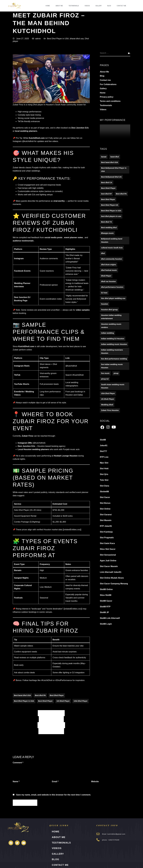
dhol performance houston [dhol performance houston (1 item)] (112, 287)
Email (55, 782)
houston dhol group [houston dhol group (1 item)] (109, 310)
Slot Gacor (105, 497)
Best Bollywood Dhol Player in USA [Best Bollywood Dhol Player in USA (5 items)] (114, 170)
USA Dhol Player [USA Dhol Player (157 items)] (108, 394)
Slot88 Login (106, 624)
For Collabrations (108, 84)
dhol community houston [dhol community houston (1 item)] (112, 259)
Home (48, 6)
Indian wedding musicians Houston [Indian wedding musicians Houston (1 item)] (112, 352)
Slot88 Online (106, 589)
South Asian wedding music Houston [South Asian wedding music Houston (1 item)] (113, 386)
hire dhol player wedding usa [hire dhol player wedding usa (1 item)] (113, 298)
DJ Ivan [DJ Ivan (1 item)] (104, 293)
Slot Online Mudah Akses (112, 578)
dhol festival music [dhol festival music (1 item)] (109, 270)
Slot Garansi (106, 515)
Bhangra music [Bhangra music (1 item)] (107, 233)
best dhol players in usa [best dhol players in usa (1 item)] (111, 216)
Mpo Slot (104, 463)
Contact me (121, 6)
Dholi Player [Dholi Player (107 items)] (106, 276)
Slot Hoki (104, 469)
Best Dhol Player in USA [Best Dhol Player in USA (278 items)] (111, 211)
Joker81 (104, 446)
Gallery (99, 6)
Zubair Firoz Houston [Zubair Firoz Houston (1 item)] (110, 410)
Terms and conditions (110, 101)
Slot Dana (104, 486)
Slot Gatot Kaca (107, 543)
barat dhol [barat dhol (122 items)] (115, 157)
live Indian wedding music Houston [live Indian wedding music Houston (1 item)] (112, 366)
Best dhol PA (40, 696)
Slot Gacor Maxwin (109, 566)
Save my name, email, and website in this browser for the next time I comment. (54, 795)
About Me (59, 6)
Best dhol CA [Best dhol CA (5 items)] (107, 183)
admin (38, 39)
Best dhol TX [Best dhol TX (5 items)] (106, 222)
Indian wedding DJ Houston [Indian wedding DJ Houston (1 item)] (113, 339)
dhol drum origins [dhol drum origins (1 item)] (109, 265)
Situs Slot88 (106, 595)
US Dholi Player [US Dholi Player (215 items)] (108, 399)
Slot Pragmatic (107, 538)
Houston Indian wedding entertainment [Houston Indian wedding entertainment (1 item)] (111, 317)
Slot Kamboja (106, 532)
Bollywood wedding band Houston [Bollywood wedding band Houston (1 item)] (112, 241)
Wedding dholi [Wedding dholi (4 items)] (107, 405)
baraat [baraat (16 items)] (104, 157)
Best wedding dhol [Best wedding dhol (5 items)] (109, 228)
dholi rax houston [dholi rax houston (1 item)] (108, 282)
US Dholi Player (63, 701)
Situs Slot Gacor (108, 549)
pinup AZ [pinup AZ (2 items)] (105, 379)
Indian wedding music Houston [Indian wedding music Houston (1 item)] (114, 344)
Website (95, 782)
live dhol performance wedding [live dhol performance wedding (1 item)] (114, 359)
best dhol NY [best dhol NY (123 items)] (106, 194)
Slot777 (103, 451)
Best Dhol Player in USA (58, 39)
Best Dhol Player (57, 696)
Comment (18, 763)
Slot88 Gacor (106, 601)
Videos (87, 6)
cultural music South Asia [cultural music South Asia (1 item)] (112, 248)
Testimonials (74, 6)
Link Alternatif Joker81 (111, 572)
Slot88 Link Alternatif (110, 618)
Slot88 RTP (105, 607)
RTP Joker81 (106, 526)
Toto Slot (104, 480)
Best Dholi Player (45, 701)
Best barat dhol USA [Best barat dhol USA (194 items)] (110, 162)
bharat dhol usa (77, 39)
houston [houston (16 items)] (105, 304)
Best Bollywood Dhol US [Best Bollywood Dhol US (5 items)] (111, 177)
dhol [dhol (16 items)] (103, 253)
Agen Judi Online (108, 561)
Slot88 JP (104, 613)
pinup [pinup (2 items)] (116, 373)
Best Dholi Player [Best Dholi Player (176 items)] (108, 188)
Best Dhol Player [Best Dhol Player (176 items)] (108, 200)
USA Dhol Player (81, 701)
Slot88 (103, 440)
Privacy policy (107, 97)
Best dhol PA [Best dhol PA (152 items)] (121, 194)
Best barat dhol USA (22, 696)
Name (16, 782)
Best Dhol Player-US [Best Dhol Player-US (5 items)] (110, 205)
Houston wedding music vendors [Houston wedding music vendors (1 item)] (111, 326)
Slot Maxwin (106, 520)
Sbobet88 (104, 492)
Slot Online (105, 509)
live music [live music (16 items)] (105, 373)
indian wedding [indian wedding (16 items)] (107, 333)
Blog (109, 6)
